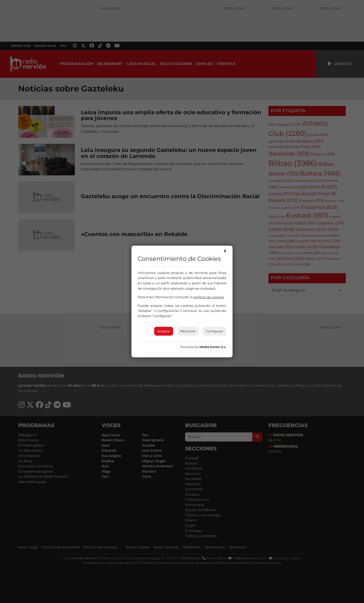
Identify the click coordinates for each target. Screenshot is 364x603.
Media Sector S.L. (213, 347)
